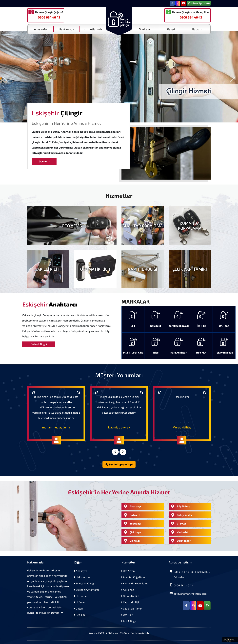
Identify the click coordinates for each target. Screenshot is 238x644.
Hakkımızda (67, 29)
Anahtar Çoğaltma (133, 577)
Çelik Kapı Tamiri (132, 608)
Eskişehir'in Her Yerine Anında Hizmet (66, 123)
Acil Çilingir (129, 621)
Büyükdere (180, 506)
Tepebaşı (132, 524)
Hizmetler (81, 596)
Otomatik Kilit (130, 596)
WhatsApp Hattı (199, 3)
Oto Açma (128, 571)
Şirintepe (132, 532)
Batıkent (131, 515)
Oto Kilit (127, 615)
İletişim (197, 29)
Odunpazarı (180, 541)
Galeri (171, 29)
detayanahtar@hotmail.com (188, 593)
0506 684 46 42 (49, 17)
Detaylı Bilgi (39, 344)
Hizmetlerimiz (93, 29)
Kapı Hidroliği (130, 602)
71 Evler (178, 524)
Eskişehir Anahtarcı (87, 590)
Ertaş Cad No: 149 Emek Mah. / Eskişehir (189, 574)
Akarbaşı (132, 506)
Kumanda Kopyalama (135, 583)
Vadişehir (179, 532)
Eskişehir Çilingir (85, 583)
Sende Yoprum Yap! (119, 464)
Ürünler (80, 602)
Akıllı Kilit (128, 590)
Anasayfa (40, 29)
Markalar (145, 29)
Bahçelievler (181, 515)
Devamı (44, 161)
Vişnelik (131, 541)
